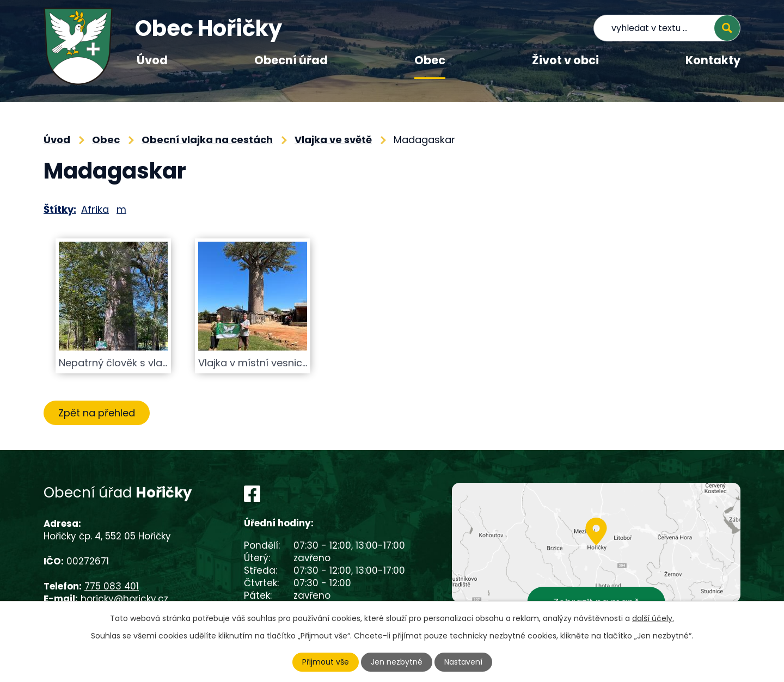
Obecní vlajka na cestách (207, 140)
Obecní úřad (291, 60)
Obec (430, 60)
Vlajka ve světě (333, 140)
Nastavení (463, 662)
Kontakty (713, 60)
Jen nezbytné (397, 662)
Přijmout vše (326, 662)
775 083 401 (112, 586)
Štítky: (60, 209)
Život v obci (565, 60)
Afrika (95, 209)
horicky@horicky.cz (124, 599)
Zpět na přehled (97, 413)
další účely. (653, 618)
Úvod (152, 60)
